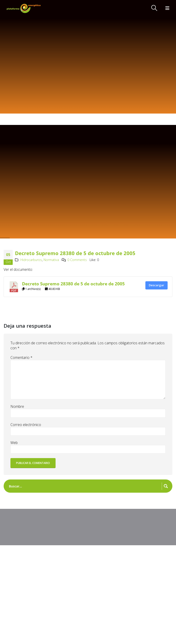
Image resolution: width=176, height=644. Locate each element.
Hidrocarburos (31, 260)
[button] (154, 8)
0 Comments (77, 260)
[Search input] (84, 486)
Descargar (156, 285)
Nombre (17, 406)
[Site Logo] (24, 8)
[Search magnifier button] (166, 486)
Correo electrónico (26, 425)
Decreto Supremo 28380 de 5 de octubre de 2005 (73, 284)
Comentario (21, 357)
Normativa (51, 260)
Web (14, 443)
